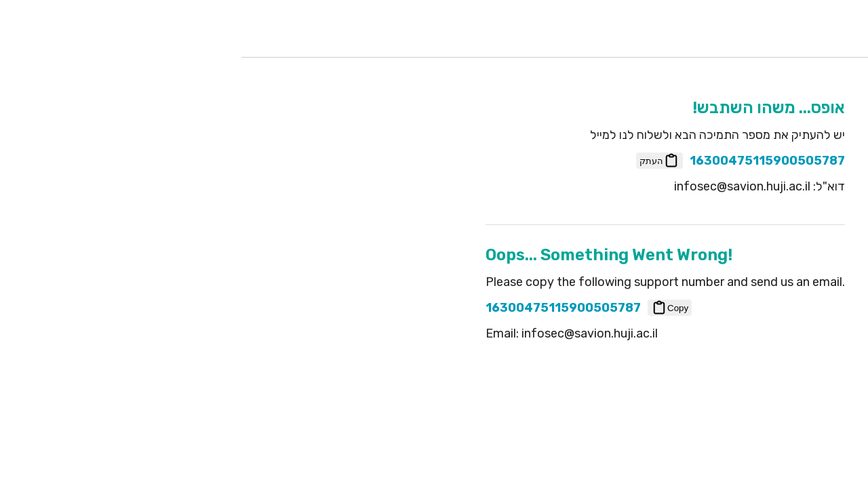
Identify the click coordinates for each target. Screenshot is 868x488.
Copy (438, 308)
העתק (428, 161)
